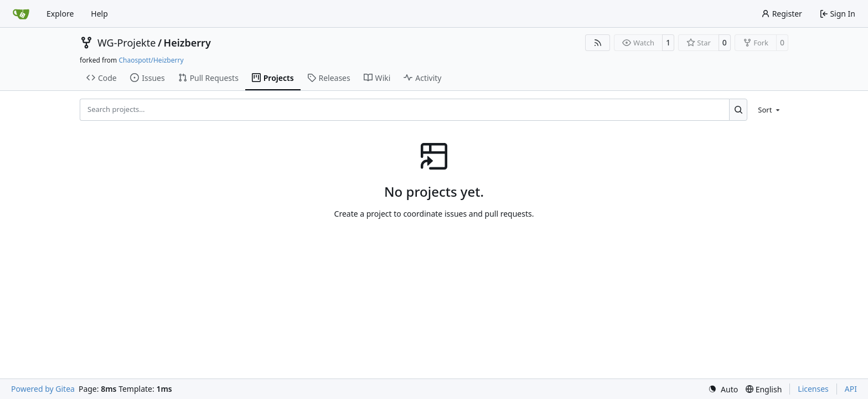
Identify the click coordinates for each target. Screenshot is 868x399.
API (851, 389)
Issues (147, 78)
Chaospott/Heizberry (151, 60)
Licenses (813, 389)
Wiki (377, 78)
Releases (329, 78)
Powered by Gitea (43, 389)
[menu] (770, 110)
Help (99, 14)
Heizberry (187, 43)
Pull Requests (208, 78)
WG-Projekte (126, 43)
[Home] (21, 14)
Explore (60, 14)
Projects (273, 78)
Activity (422, 78)
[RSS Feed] (598, 43)
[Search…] (738, 110)
